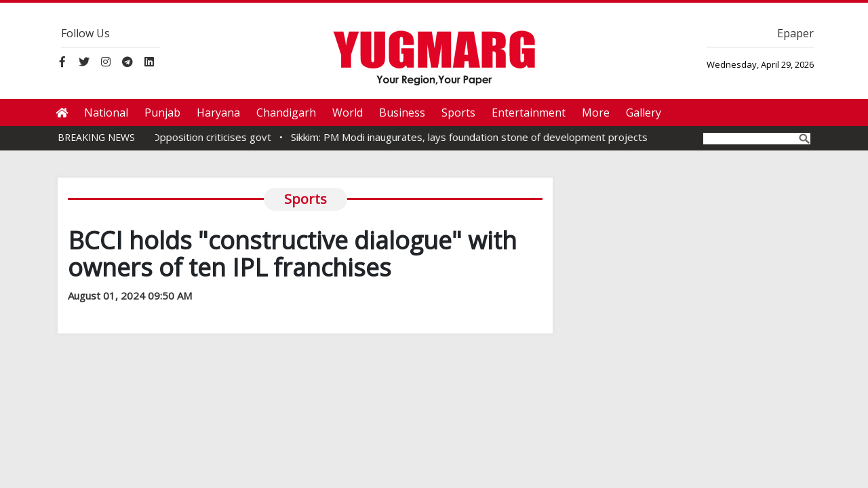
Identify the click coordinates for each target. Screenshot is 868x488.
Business (402, 113)
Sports (458, 113)
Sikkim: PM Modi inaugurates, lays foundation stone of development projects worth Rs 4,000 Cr (521, 137)
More (596, 113)
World (348, 113)
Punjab (162, 113)
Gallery (644, 113)
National (106, 113)
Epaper (795, 33)
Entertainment (529, 113)
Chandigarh (286, 113)
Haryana (218, 113)
